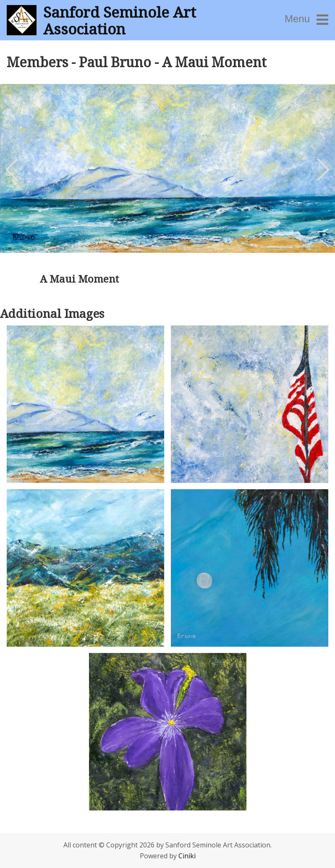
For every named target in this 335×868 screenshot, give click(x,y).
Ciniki (187, 856)
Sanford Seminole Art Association (120, 20)
